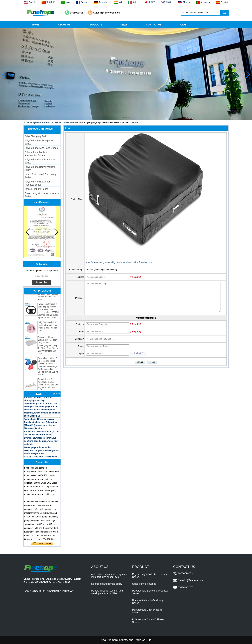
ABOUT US (64, 25)
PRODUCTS (95, 25)
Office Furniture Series (36, 189)
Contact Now (42, 543)
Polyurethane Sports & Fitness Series (41, 161)
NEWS (124, 25)
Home (26, 122)
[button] (123, 117)
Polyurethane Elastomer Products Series (37, 183)
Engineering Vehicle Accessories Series (42, 195)
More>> (56, 394)
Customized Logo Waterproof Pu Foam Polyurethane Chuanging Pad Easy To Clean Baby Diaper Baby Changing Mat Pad (48, 346)
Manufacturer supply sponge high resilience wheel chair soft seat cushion (119, 262)
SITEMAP (68, 591)
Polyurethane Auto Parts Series (41, 148)
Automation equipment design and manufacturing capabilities (109, 576)
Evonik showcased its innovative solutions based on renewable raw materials (41, 442)
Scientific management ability (107, 584)
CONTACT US (154, 25)
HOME (36, 25)
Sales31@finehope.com (107, 13)
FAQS (183, 25)
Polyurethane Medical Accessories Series (50, 122)
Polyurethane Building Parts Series (39, 142)
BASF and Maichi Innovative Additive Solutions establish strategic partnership (38, 398)
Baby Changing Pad (35, 136)
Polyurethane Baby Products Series (40, 168)
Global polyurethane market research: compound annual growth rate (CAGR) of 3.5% (42, 451)
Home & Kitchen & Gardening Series (40, 176)
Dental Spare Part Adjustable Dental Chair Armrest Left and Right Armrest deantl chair (48, 385)
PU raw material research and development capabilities (107, 592)
